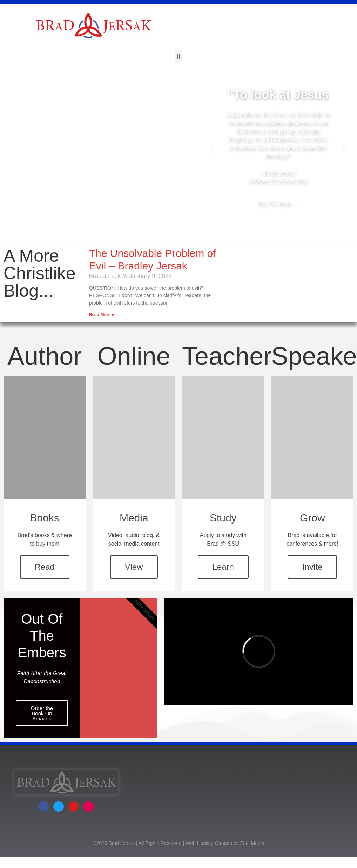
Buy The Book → (278, 204)
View (134, 567)
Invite (312, 567)
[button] (178, 56)
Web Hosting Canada (209, 854)
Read (45, 567)
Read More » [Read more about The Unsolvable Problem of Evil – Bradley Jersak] (102, 315)
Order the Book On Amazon (42, 713)
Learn (223, 567)
